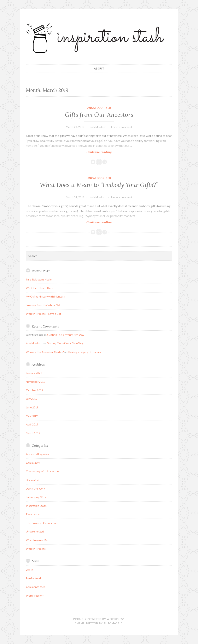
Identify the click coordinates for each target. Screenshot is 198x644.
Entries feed (33, 578)
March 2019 (33, 433)
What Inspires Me (37, 540)
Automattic (113, 623)
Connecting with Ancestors (43, 471)
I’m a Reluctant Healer (39, 279)
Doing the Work (35, 488)
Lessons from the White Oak (43, 305)
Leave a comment (122, 127)
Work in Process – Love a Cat (44, 314)
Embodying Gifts (36, 497)
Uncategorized (99, 108)
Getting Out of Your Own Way (66, 335)
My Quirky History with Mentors (45, 296)
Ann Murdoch (34, 343)
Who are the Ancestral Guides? (45, 352)
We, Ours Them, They (39, 288)
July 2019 (32, 399)
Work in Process (36, 549)
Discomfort (33, 480)
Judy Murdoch (98, 127)
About (99, 69)
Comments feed (36, 587)
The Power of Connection (42, 523)
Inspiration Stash (36, 506)
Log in (29, 570)
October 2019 (35, 390)
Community (33, 463)
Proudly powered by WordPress (99, 619)
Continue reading (106, 152)
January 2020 (34, 373)
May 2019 (32, 416)
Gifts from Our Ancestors (99, 115)
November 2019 (36, 382)
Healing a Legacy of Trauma (84, 352)
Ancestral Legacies (37, 454)
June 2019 (32, 407)
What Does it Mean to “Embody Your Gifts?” (99, 185)
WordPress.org (35, 596)
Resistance (33, 514)
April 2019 (32, 424)
